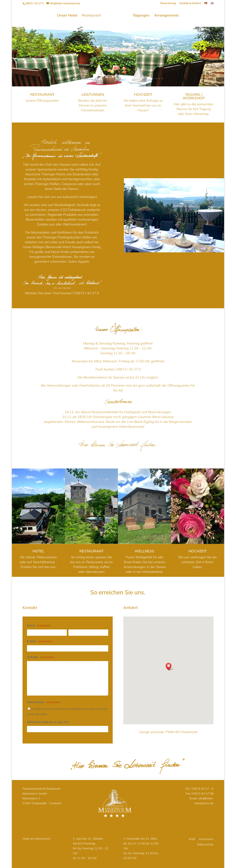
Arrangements (165, 14)
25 (147, 77)
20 (132, 77)
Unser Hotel (68, 14)
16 (119, 77)
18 (126, 77)
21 (135, 77)
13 (110, 77)
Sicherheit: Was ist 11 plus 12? (48, 721)
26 (150, 77)
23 (141, 77)
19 (129, 77)
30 (162, 77)
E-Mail (39, 640)
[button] (170, 665)
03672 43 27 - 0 (202, 787)
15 (116, 77)
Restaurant (93, 14)
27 (153, 77)
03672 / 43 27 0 (87, 292)
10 (101, 77)
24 (144, 77)
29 (159, 77)
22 (138, 77)
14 (113, 77)
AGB (192, 838)
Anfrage (41, 656)
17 (123, 77)
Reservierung (168, 3)
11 (104, 77)
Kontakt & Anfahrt (190, 3)
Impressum (206, 838)
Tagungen (140, 14)
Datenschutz (205, 843)
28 (156, 77)
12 (107, 77)
